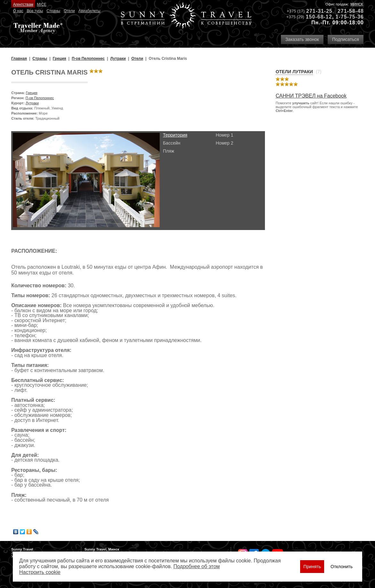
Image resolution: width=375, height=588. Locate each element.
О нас (18, 11)
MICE (42, 4)
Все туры (35, 11)
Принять (312, 567)
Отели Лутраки (294, 72)
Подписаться (346, 39)
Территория (175, 135)
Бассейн (172, 143)
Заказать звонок (302, 39)
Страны (53, 11)
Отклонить (342, 567)
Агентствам (23, 4)
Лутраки (32, 103)
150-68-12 (319, 17)
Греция (32, 93)
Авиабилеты (89, 11)
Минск (357, 4)
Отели (69, 11)
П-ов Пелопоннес (40, 98)
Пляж (168, 151)
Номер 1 (224, 135)
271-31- (316, 11)
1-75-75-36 (350, 17)
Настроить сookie (40, 572)
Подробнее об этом (197, 566)
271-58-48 (351, 11)
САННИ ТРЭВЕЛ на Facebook (311, 96)
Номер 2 (224, 143)
